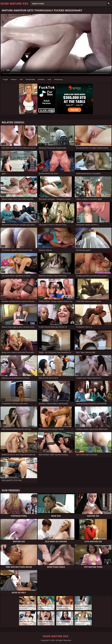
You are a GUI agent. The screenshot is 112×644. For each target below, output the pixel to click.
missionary (58, 79)
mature (14, 79)
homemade (30, 79)
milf (21, 79)
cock (49, 79)
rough (5, 79)
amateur (41, 79)
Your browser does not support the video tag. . (56, 45)
